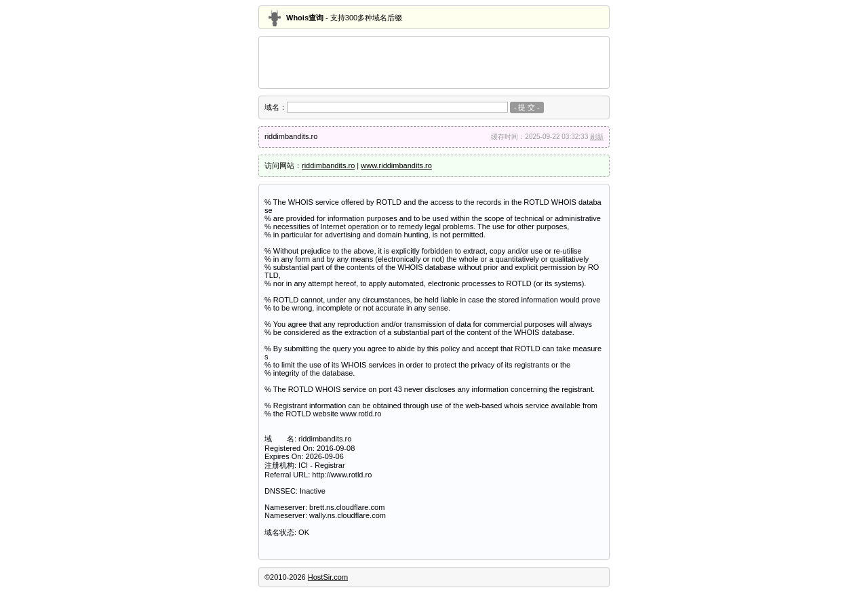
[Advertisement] (434, 62)
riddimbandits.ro (328, 165)
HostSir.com (328, 577)
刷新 (597, 137)
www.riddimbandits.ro (396, 165)
